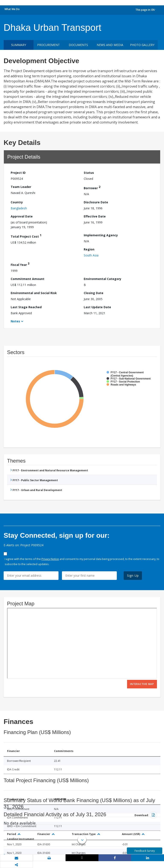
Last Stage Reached (26, 307)
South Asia (91, 255)
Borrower (92, 187)
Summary (19, 45)
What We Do (12, 9)
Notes (15, 321)
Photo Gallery (142, 45)
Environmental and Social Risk (34, 293)
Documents (78, 45)
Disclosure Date (96, 202)
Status (89, 173)
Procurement (48, 45)
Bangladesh (19, 208)
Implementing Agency (101, 235)
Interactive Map (142, 684)
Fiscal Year (20, 264)
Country (17, 202)
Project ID (18, 173)
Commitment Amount (28, 279)
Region (89, 249)
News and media (110, 45)
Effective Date (95, 216)
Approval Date (22, 216)
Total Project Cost (26, 236)
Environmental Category (102, 279)
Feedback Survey (145, 851)
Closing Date (94, 293)
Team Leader (21, 187)
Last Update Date (97, 307)
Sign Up (133, 575)
